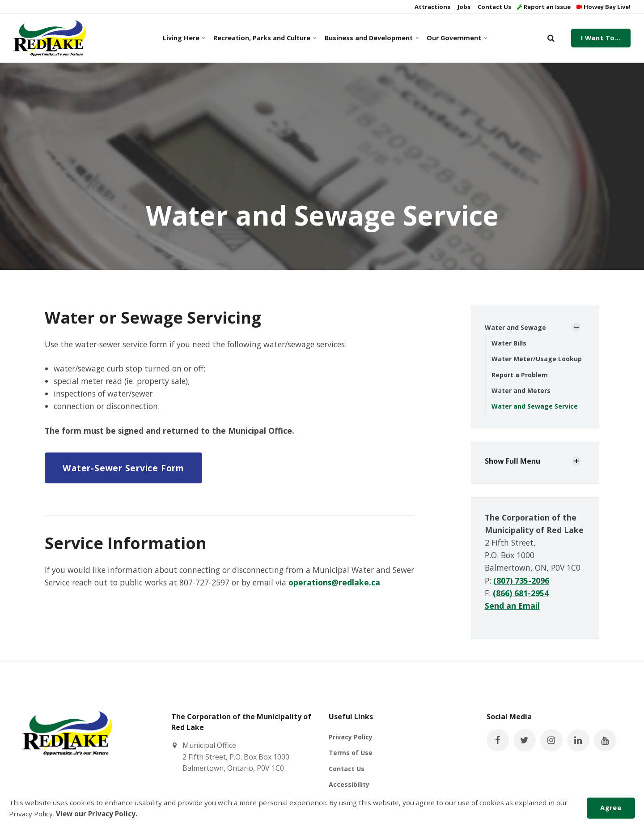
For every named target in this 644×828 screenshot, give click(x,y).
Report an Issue (544, 7)
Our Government (456, 38)
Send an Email (512, 606)
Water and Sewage (515, 327)
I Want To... (601, 38)
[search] (551, 38)
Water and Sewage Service (535, 406)
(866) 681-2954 (521, 593)
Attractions (432, 7)
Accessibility (349, 784)
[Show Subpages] (576, 327)
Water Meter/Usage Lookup (537, 359)
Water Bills (509, 343)
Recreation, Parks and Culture (263, 38)
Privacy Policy (351, 737)
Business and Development (370, 38)
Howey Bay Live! (604, 7)
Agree (611, 808)
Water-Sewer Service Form (123, 468)
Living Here (184, 38)
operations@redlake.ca (334, 582)
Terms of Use (351, 753)
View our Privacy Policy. (97, 814)
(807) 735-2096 (521, 580)
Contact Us (494, 7)
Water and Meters (521, 391)
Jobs (463, 7)
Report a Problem (520, 375)
